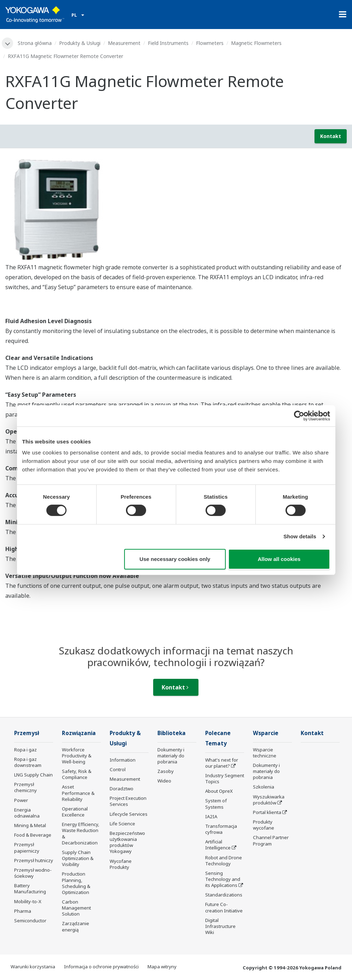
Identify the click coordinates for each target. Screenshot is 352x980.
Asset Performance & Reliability (78, 793)
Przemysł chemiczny (25, 787)
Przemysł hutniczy (34, 860)
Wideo (164, 781)
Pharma (23, 911)
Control (118, 769)
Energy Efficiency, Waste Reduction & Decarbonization (81, 833)
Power (21, 800)
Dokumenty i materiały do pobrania (171, 756)
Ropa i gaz (25, 750)
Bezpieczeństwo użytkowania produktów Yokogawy (127, 842)
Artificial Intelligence (218, 845)
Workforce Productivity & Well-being (77, 756)
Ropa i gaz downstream (28, 762)
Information (123, 760)
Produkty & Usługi (80, 43)
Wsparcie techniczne (265, 753)
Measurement (124, 43)
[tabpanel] (176, 208)
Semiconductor (30, 921)
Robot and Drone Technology (224, 861)
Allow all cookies (279, 559)
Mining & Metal (30, 825)
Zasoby (166, 771)
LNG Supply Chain (33, 775)
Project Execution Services (128, 801)
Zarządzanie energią (76, 926)
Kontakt (331, 136)
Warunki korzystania (33, 967)
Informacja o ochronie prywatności (101, 967)
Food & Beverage (33, 835)
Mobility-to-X (28, 901)
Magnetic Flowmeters (256, 43)
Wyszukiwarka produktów (269, 800)
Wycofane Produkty (121, 864)
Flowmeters (210, 43)
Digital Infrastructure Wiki (220, 926)
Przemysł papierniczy (27, 847)
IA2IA (211, 816)
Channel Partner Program (271, 840)
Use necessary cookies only (175, 559)
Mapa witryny (162, 967)
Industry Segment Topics (225, 778)
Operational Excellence (75, 812)
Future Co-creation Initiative (224, 907)
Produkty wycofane (264, 825)
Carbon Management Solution (76, 908)
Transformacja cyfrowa (221, 829)
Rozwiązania (79, 733)
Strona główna (35, 43)
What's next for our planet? (222, 763)
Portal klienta (267, 812)
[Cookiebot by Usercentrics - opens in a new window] (299, 416)
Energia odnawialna (27, 813)
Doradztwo (122, 789)
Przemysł (27, 733)
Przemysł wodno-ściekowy (33, 873)
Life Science (122, 824)
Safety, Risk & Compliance (77, 774)
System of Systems (216, 804)
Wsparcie (266, 733)
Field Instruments (168, 43)
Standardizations (224, 895)
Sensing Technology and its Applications (223, 879)
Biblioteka (172, 733)
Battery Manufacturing (30, 889)
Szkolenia (264, 787)
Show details (300, 536)
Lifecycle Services (129, 814)
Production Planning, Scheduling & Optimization (76, 883)
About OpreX (219, 791)
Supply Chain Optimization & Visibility (78, 858)
